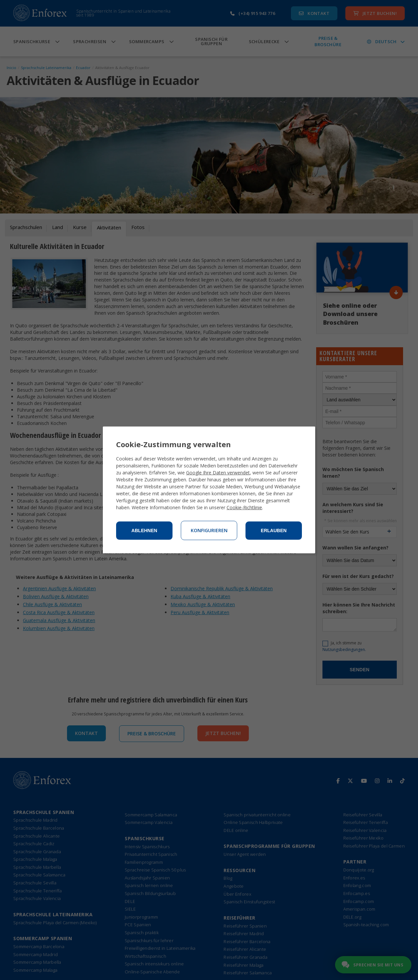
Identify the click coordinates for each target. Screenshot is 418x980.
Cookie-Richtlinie (244, 507)
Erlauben (274, 531)
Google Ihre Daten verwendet (218, 473)
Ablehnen (144, 531)
